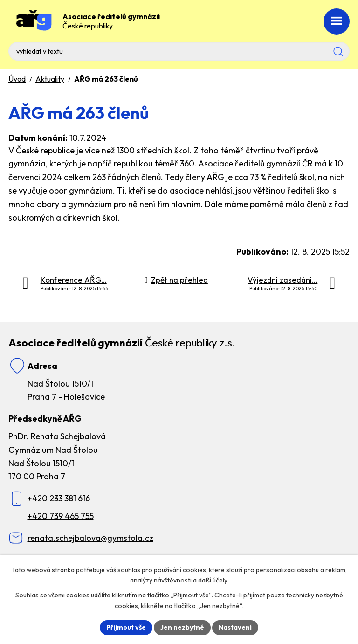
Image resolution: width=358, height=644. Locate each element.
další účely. (213, 581)
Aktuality (50, 79)
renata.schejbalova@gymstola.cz (90, 538)
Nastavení (235, 627)
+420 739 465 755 (61, 516)
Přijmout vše (126, 627)
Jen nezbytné (182, 627)
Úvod (17, 79)
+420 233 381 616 (59, 498)
